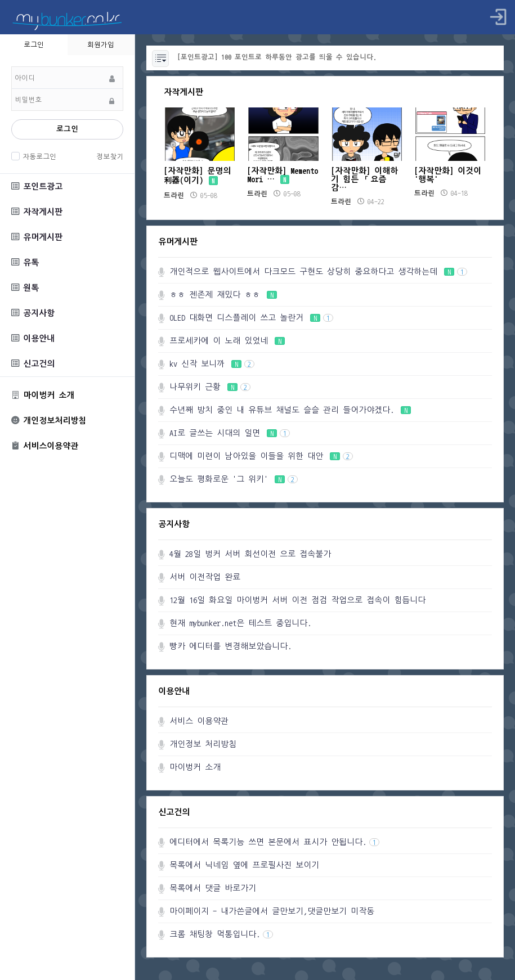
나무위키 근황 (210, 387)
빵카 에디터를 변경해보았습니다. (230, 646)
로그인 (67, 129)
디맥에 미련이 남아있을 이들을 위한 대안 (261, 456)
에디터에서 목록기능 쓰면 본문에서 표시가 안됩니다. (274, 842)
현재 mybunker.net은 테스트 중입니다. (240, 623)
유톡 (25, 262)
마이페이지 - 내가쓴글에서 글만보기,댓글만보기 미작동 (272, 911)
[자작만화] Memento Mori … (283, 175)
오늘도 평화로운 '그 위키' (234, 479)
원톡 (25, 288)
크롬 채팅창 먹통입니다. (221, 934)
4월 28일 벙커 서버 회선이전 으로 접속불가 (250, 554)
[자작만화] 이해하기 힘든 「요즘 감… (364, 179)
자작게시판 (37, 212)
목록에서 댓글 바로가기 (213, 888)
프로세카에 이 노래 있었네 (227, 341)
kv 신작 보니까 (212, 364)
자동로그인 (38, 156)
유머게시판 (37, 237)
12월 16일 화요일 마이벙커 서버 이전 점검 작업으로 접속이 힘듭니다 (297, 600)
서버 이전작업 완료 (205, 577)
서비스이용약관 (45, 446)
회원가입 (101, 44)
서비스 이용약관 (199, 721)
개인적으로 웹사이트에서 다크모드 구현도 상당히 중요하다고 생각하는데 (318, 271)
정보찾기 (110, 156)
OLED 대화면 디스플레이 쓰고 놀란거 (251, 318)
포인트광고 (37, 186)
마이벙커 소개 (43, 395)
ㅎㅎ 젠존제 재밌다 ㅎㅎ (223, 295)
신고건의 (33, 364)
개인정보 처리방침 (203, 744)
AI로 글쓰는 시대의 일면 (230, 433)
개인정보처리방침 (49, 421)
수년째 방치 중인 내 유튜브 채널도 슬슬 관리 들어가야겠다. (290, 410)
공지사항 (33, 313)
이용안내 (33, 338)
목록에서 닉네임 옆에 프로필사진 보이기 (244, 865)
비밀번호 (12, 67)
